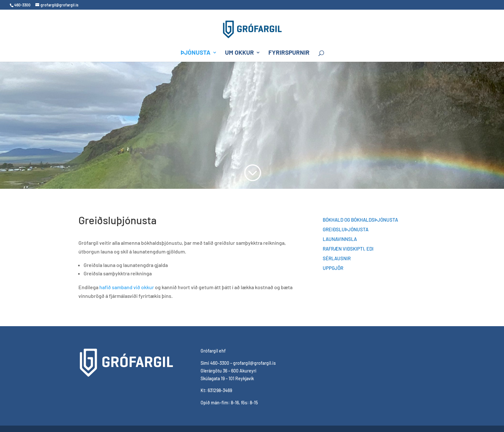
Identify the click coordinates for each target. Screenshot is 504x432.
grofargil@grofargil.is (254, 363)
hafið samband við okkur (127, 287)
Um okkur (239, 53)
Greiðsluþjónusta (346, 230)
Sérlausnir (337, 259)
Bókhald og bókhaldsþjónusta (360, 220)
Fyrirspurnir (289, 53)
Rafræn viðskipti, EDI (348, 249)
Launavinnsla (340, 239)
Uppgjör (333, 268)
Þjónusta (196, 53)
